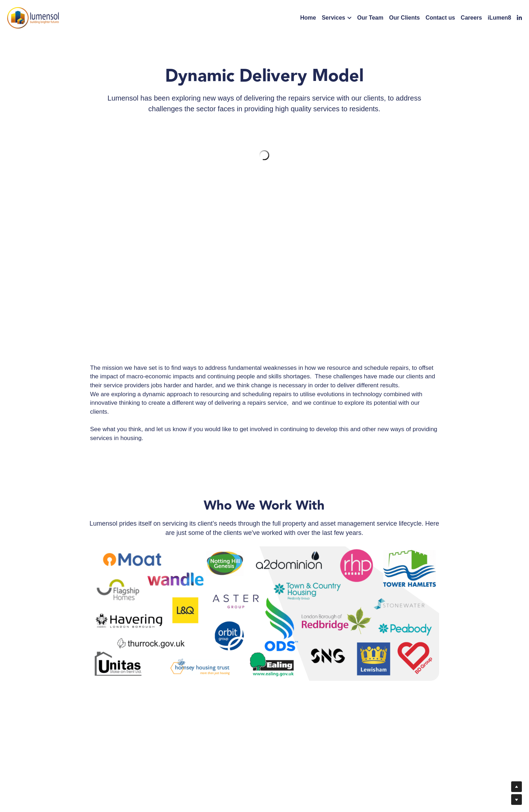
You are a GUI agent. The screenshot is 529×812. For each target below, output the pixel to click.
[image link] (33, 17)
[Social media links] (519, 18)
